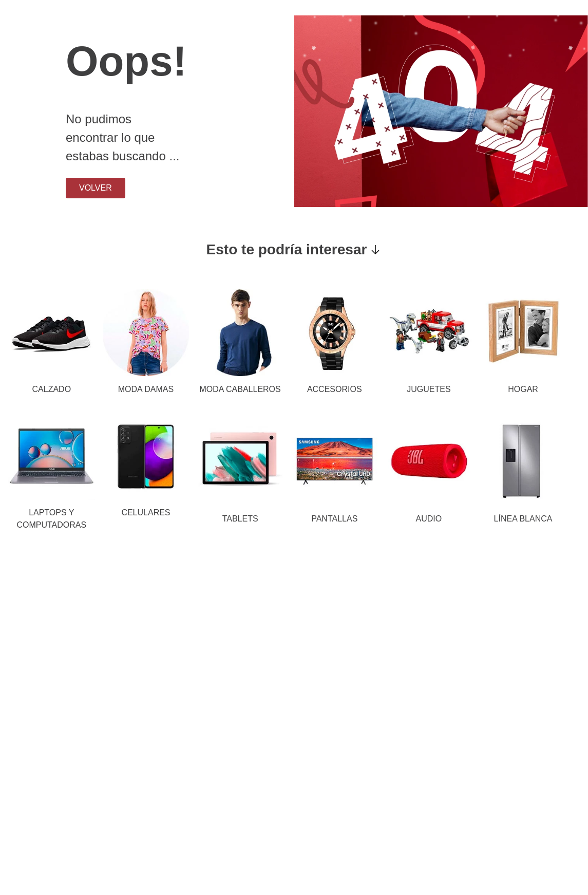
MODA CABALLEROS (240, 389)
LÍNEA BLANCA (523, 519)
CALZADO (52, 389)
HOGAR (523, 389)
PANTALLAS (334, 519)
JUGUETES (429, 389)
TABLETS (240, 519)
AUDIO (429, 519)
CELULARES (146, 512)
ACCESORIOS (335, 389)
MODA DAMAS (146, 389)
